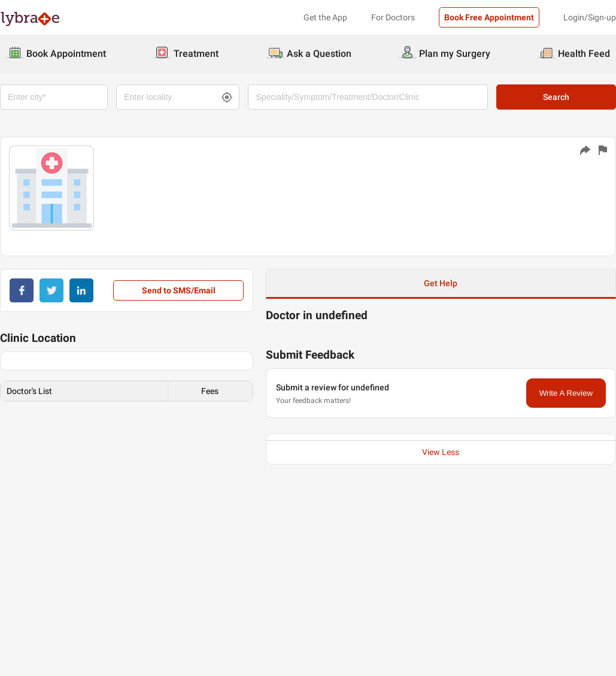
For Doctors (393, 17)
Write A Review (566, 393)
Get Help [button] (441, 283)
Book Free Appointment (489, 17)
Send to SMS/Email (179, 290)
